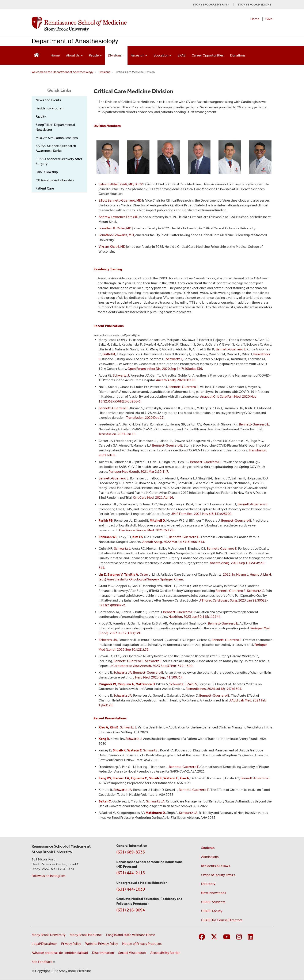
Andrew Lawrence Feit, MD (119, 217)
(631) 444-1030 (131, 889)
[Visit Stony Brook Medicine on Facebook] (202, 937)
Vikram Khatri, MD (112, 247)
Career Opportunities (208, 55)
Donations (238, 55)
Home (255, 19)
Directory (208, 884)
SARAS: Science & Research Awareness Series (56, 148)
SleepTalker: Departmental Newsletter (55, 127)
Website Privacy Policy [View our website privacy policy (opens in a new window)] (102, 944)
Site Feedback (43, 962)
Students (208, 848)
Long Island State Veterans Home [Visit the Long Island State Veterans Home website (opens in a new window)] (131, 935)
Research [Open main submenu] (139, 55)
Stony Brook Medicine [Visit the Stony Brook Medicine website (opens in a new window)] (86, 935)
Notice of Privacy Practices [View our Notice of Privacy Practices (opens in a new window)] (142, 944)
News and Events (48, 100)
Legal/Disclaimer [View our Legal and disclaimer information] (44, 944)
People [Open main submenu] (95, 55)
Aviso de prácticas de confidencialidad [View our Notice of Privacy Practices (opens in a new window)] (60, 953)
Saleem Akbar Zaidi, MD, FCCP (121, 184)
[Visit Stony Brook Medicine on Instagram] (239, 937)
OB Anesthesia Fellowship (55, 180)
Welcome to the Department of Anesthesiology (62, 72)
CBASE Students (213, 902)
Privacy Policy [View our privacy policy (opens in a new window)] (71, 944)
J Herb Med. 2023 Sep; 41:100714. (158, 677)
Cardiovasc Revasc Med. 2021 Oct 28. (147, 530)
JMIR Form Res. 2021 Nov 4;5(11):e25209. (202, 514)
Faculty (41, 116)
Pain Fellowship (47, 172)
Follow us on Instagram (48, 876)
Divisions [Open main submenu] (116, 55)
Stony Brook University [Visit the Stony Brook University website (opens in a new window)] (49, 935)
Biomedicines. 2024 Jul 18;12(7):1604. (214, 689)
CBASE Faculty (212, 911)
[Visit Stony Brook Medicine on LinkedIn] (250, 937)
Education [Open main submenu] (162, 55)
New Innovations (214, 893)
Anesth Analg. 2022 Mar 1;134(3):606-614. (174, 542)
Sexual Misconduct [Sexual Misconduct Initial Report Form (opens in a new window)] (132, 953)
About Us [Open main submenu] (74, 55)
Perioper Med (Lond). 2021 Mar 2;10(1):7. (139, 472)
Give (269, 19)
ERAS (181, 55)
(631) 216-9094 (131, 910)
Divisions (104, 72)
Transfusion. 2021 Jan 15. (117, 434)
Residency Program (50, 108)
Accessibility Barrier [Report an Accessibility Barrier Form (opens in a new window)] (165, 953)
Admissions (210, 857)
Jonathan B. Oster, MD (115, 228)
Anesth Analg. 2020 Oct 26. (176, 380)
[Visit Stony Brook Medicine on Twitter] (214, 937)
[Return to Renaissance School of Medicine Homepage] (36, 55)
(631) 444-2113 (131, 873)
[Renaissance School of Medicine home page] (109, 24)
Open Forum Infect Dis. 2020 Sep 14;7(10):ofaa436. (165, 369)
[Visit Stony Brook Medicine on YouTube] (227, 937)
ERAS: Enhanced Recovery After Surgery (59, 161)
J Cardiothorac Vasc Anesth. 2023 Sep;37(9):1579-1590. (152, 666)
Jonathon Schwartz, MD (116, 235)
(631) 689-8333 (131, 852)
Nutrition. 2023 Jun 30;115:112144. (195, 617)
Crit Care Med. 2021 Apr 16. (153, 497)
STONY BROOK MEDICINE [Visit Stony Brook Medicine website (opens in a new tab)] (254, 5)
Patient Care (45, 188)
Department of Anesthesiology (75, 41)
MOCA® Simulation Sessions (57, 138)
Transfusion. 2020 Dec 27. (145, 418)
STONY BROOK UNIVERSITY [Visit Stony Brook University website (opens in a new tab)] (211, 5)
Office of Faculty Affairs (218, 875)
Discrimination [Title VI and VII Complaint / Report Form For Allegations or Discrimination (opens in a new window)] (103, 953)
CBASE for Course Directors (222, 920)
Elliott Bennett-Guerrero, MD (120, 200)
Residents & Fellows (216, 866)
